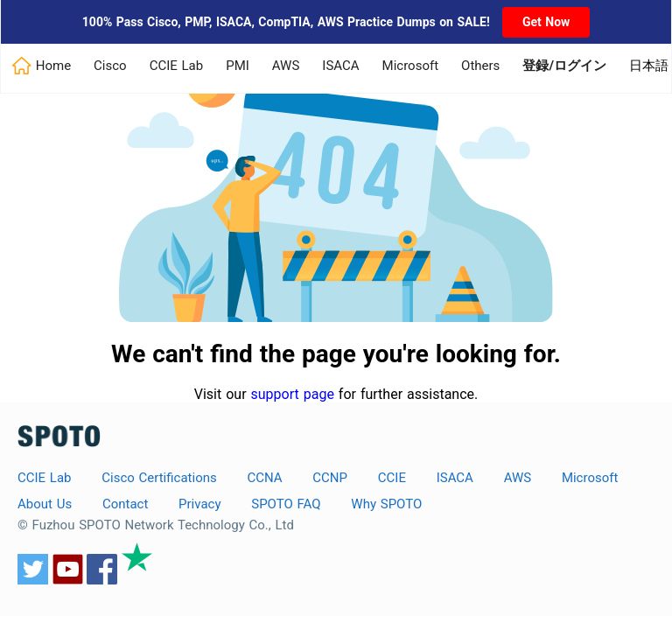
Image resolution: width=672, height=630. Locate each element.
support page (293, 394)
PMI (238, 66)
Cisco (110, 66)
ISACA (340, 66)
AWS (286, 66)
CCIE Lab (177, 66)
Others (480, 66)
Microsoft (411, 66)
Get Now (546, 22)
